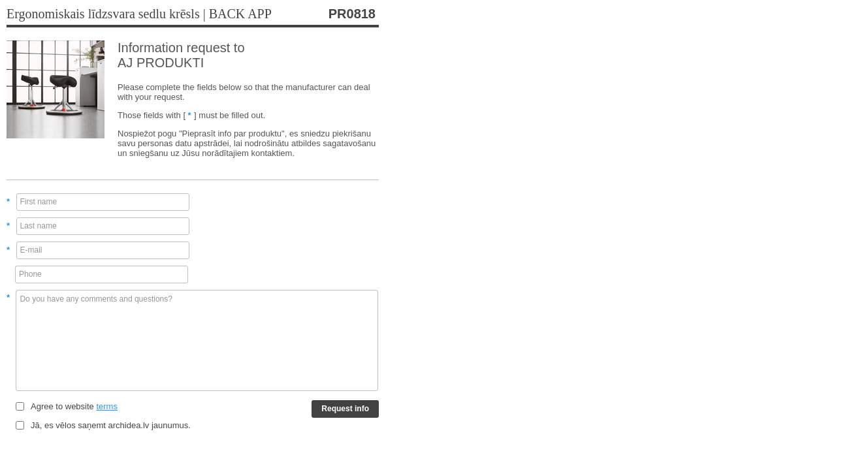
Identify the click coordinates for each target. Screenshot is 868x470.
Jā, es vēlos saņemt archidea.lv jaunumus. (111, 425)
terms (107, 406)
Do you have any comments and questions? (197, 340)
